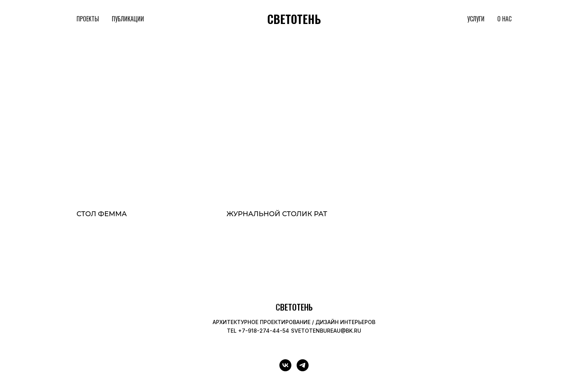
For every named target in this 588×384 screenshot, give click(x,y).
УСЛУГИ (476, 19)
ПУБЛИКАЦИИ (128, 19)
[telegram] (303, 365)
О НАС (504, 19)
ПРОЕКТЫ (88, 19)
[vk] (285, 365)
